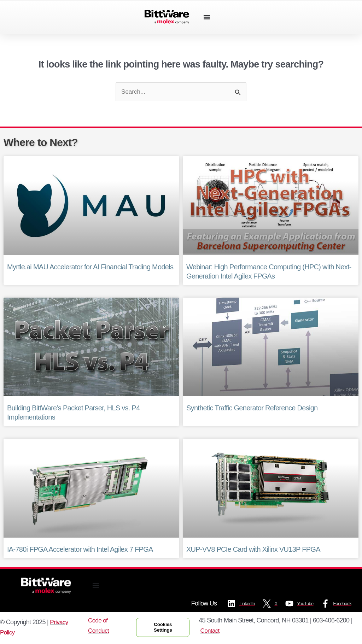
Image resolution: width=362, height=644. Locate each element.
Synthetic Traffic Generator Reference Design (252, 409)
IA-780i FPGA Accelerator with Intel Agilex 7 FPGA (80, 550)
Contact (214, 632)
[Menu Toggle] (207, 17)
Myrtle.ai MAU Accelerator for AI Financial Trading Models (90, 267)
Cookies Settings (165, 628)
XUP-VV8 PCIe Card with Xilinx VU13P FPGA (253, 550)
